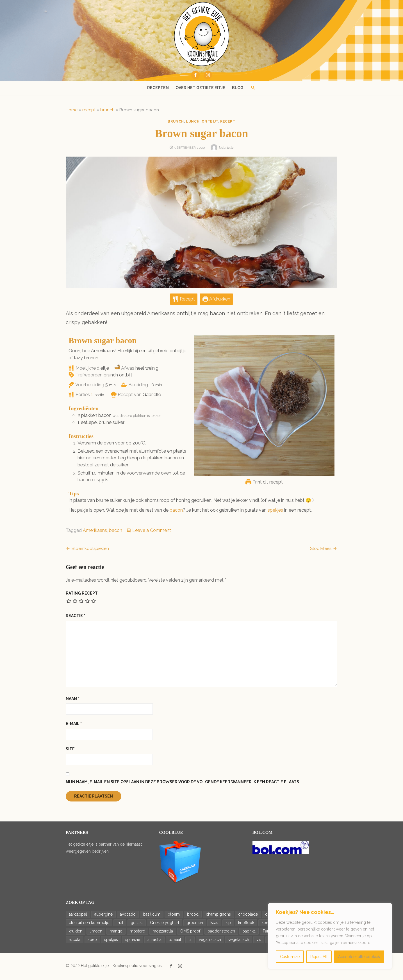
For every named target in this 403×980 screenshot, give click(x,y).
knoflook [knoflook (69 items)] (244, 924)
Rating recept (80, 595)
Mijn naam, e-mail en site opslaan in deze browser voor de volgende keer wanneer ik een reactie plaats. (181, 784)
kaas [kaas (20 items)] (213, 924)
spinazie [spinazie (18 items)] (131, 941)
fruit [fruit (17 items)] (118, 924)
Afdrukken (216, 301)
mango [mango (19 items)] (114, 933)
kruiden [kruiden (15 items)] (74, 933)
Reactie (74, 618)
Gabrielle (226, 147)
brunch (106, 110)
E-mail (72, 726)
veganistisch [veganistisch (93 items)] (208, 941)
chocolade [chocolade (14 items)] (246, 916)
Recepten (158, 88)
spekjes (274, 512)
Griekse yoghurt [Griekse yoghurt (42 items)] (163, 924)
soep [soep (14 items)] (91, 941)
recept (87, 110)
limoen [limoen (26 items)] (94, 933)
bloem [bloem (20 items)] (172, 916)
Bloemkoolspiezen (89, 550)
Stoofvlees (323, 550)
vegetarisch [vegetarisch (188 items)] (237, 941)
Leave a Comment (150, 532)
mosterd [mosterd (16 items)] (136, 933)
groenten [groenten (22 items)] (193, 924)
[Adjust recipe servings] (90, 396)
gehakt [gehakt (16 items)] (135, 924)
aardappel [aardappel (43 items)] (76, 916)
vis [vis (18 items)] (257, 941)
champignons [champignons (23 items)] (217, 916)
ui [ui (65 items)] (188, 941)
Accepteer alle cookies (359, 957)
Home (70, 110)
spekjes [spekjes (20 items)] (109, 941)
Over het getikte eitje (200, 88)
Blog (238, 88)
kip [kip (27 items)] (226, 924)
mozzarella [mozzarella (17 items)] (161, 933)
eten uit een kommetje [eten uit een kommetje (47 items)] (87, 924)
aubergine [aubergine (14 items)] (102, 916)
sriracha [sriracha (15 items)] (153, 941)
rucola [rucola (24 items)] (73, 941)
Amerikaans (93, 532)
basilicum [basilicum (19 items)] (150, 916)
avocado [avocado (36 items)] (126, 916)
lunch (193, 121)
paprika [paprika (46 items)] (247, 933)
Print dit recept (266, 484)
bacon (175, 512)
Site (69, 751)
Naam (71, 700)
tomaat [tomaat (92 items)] (173, 941)
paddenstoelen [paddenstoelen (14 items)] (220, 933)
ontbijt (210, 121)
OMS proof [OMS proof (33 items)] (189, 933)
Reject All (319, 957)
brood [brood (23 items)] (191, 916)
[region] (330, 936)
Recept (184, 301)
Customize (290, 957)
